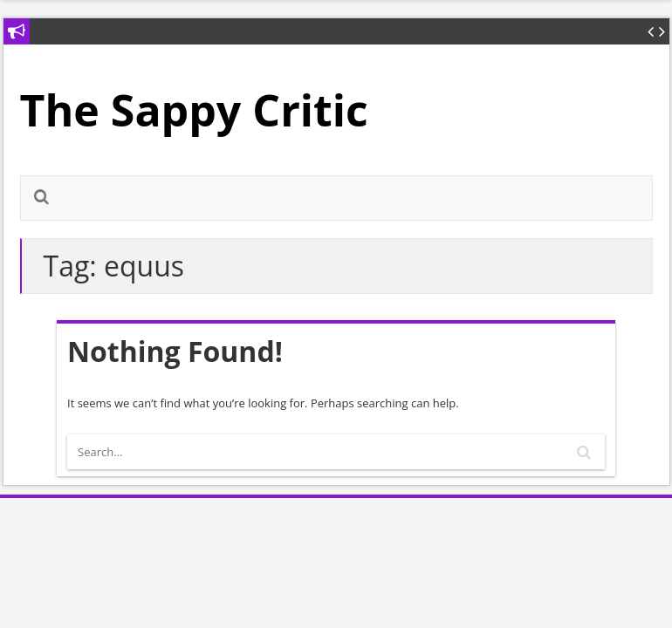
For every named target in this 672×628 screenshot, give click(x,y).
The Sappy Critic (194, 110)
